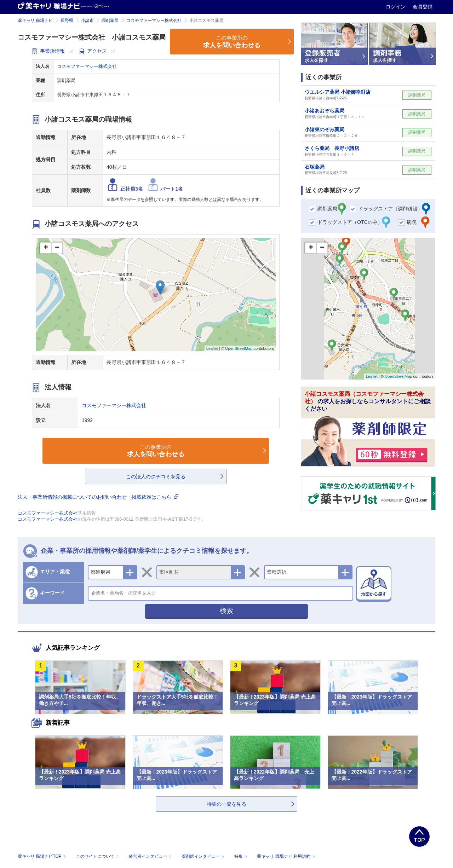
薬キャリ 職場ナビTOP (43, 856)
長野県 (67, 21)
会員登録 (423, 7)
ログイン (396, 7)
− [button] (57, 248)
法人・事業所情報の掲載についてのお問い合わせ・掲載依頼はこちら (98, 497)
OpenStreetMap (239, 348)
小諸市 (87, 21)
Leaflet (212, 348)
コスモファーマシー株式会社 (154, 21)
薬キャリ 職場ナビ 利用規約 (286, 856)
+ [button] (46, 248)
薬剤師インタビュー (204, 856)
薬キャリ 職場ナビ (35, 21)
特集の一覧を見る (226, 804)
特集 (242, 856)
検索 (226, 611)
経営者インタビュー (151, 856)
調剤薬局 (110, 21)
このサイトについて (98, 856)
